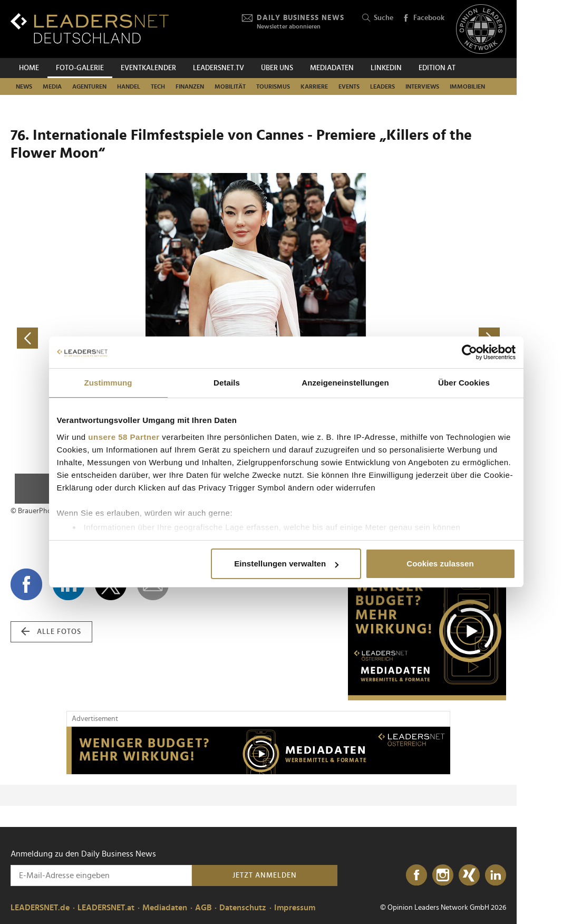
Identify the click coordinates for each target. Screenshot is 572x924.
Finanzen (190, 86)
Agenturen (89, 86)
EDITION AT (437, 68)
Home (29, 68)
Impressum (295, 908)
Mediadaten (332, 68)
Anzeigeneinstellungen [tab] (345, 383)
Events (349, 86)
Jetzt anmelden (265, 875)
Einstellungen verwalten (286, 564)
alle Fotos (51, 632)
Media (52, 86)
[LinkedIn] (496, 875)
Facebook (423, 18)
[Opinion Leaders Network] (481, 29)
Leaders (382, 86)
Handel (129, 86)
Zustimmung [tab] (108, 383)
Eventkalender (148, 68)
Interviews (422, 86)
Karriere (314, 86)
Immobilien (467, 86)
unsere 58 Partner (124, 437)
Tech (158, 86)
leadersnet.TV (219, 68)
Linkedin (386, 68)
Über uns (277, 68)
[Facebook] (416, 875)
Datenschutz (243, 908)
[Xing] (469, 875)
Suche (378, 18)
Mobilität (230, 86)
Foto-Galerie (80, 68)
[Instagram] (443, 875)
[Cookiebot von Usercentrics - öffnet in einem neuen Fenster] (469, 352)
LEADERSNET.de (40, 908)
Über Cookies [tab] (464, 383)
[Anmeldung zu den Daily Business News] (101, 875)
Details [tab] (227, 383)
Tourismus (273, 86)
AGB (203, 908)
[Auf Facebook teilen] (26, 584)
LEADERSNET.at (106, 908)
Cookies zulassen (440, 564)
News (24, 86)
